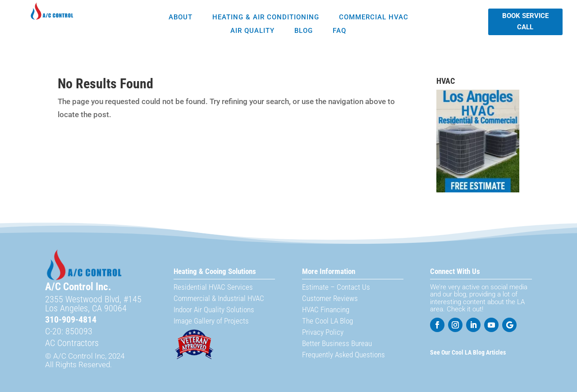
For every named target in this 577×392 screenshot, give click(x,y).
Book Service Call (525, 22)
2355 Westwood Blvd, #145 (93, 299)
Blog (304, 31)
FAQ (339, 31)
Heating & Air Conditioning (266, 18)
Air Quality (252, 31)
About (181, 18)
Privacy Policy (323, 332)
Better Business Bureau (337, 343)
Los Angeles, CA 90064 (86, 308)
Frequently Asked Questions (343, 355)
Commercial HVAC (374, 18)
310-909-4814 (71, 319)
